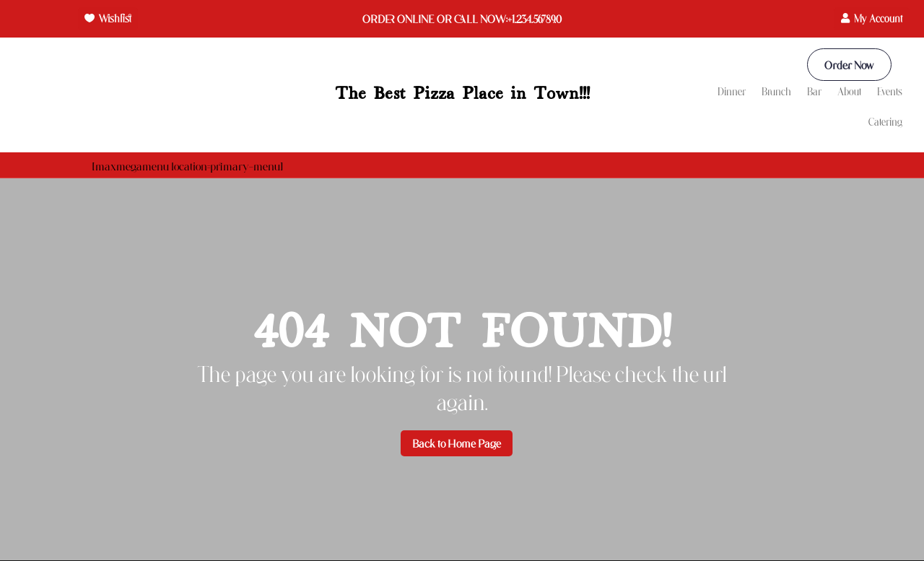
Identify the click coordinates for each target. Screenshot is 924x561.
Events (890, 92)
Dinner (732, 92)
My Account (878, 18)
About (849, 92)
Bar (814, 92)
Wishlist (115, 18)
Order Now (848, 65)
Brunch (776, 92)
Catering (885, 122)
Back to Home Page (457, 444)
